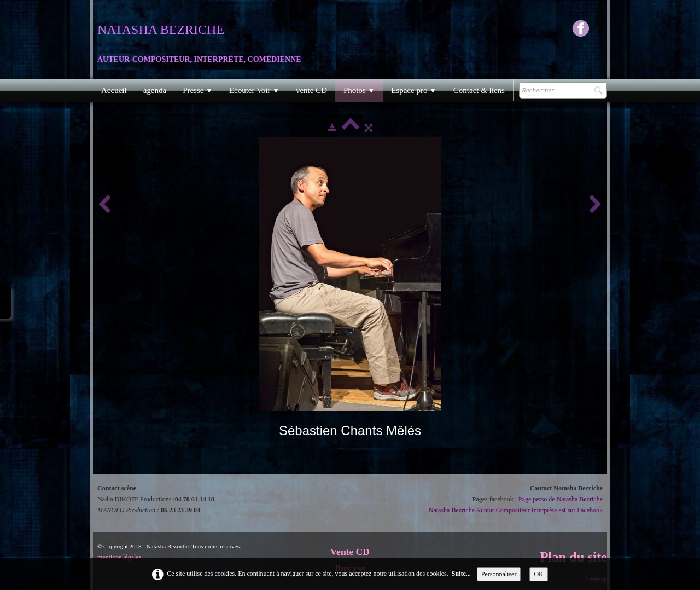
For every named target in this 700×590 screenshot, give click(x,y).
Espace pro (414, 90)
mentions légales (119, 557)
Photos (359, 90)
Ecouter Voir (254, 90)
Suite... (461, 574)
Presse (198, 90)
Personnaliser (499, 574)
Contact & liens (479, 90)
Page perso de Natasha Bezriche (561, 499)
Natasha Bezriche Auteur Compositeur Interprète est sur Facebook (516, 510)
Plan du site (573, 557)
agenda (155, 90)
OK (538, 574)
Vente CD (350, 552)
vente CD (311, 90)
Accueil (114, 90)
